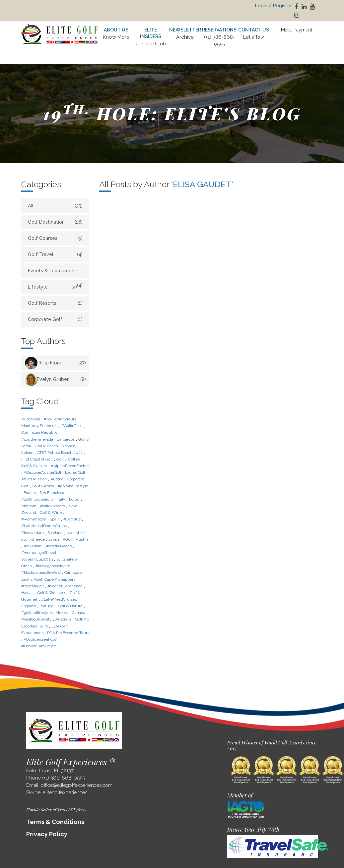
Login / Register (274, 6)
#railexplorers (52, 506)
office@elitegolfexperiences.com (77, 785)
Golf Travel (55, 254)
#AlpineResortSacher (70, 466)
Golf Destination (55, 222)
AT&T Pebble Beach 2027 (60, 453)
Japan (54, 539)
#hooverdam (33, 533)
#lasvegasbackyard (53, 566)
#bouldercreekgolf (40, 639)
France (30, 493)
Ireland (27, 453)
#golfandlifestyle (73, 486)
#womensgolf (34, 519)
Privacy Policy (47, 834)
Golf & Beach (46, 446)
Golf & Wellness (52, 593)
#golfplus (72, 519)
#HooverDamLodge (39, 646)
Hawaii (27, 593)
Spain (55, 519)
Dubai (74, 499)
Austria (57, 479)
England (29, 606)
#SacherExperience (65, 586)
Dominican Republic (39, 432)
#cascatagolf (33, 586)
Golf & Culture (34, 466)
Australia (63, 619)
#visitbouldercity (36, 619)
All (55, 206)
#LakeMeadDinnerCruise (45, 526)
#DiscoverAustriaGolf (42, 472)
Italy (62, 499)
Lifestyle (52, 287)
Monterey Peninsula (39, 426)
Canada (79, 613)
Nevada (69, 446)
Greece (38, 539)
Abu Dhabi (33, 546)
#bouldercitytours (60, 419)
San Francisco (52, 493)
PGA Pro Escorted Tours (68, 633)
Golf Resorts (55, 303)
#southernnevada (37, 439)
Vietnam (29, 506)
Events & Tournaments (55, 273)
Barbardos (66, 439)
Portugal (47, 606)
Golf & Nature (70, 606)
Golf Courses (55, 238)
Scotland (55, 533)
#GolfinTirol (71, 426)
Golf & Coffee (68, 459)
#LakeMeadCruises (59, 599)
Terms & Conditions (55, 822)
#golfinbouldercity (38, 499)
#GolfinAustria (76, 539)
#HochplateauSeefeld (41, 572)
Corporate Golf (55, 319)
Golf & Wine (51, 513)
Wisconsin (31, 419)
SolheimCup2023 (37, 559)
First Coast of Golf (37, 459)
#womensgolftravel (39, 553)
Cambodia (73, 572)
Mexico (62, 613)
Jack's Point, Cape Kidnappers (48, 579)
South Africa (43, 486)
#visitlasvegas (59, 546)
